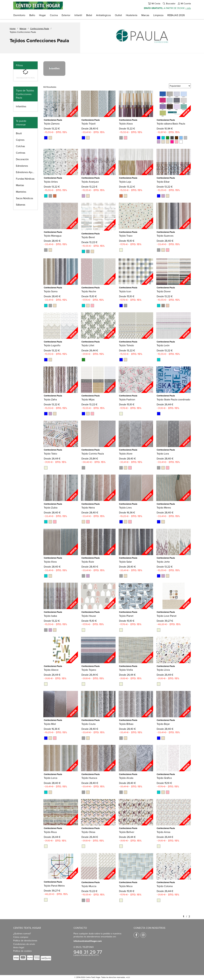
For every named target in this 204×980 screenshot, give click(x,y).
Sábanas (21, 205)
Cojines (20, 140)
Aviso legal (19, 947)
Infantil (78, 15)
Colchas (20, 146)
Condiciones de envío (24, 944)
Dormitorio (19, 15)
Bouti (19, 133)
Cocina (54, 15)
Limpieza (158, 15)
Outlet (118, 15)
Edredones (22, 166)
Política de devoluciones (25, 940)
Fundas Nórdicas (25, 179)
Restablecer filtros (25, 78)
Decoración (22, 159)
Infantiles (21, 106)
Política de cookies (22, 951)
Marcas (145, 15)
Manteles (21, 192)
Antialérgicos (103, 15)
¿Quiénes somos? (22, 933)
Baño (32, 15)
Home (13, 28)
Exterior (66, 15)
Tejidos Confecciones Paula (23, 32)
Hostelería (132, 15)
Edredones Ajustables (27, 172)
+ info (188, 8)
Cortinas (21, 153)
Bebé (89, 15)
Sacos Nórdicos (24, 198)
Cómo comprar (21, 937)
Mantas (20, 185)
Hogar (42, 15)
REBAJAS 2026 (176, 15)
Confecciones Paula (40, 28)
